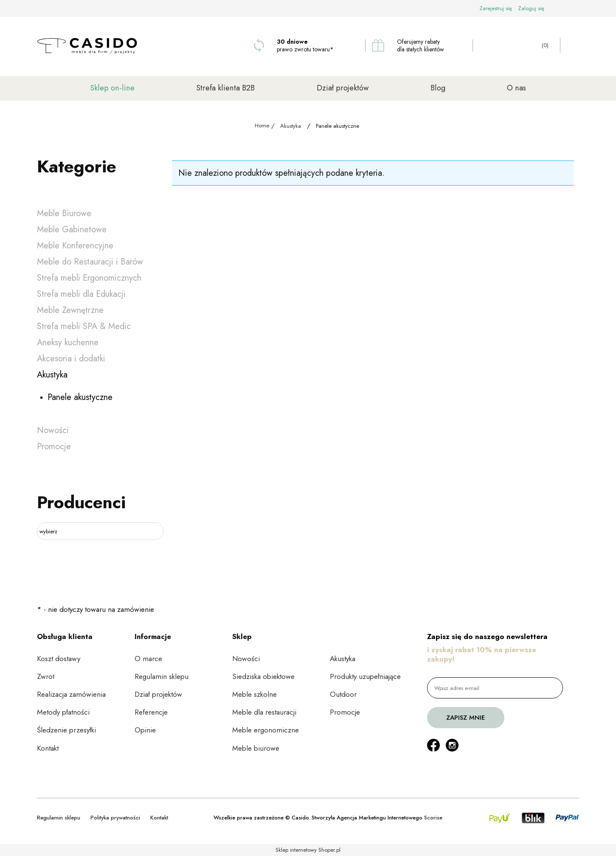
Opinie (145, 730)
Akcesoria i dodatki (71, 359)
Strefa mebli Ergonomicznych (89, 278)
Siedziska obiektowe (263, 676)
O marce (148, 659)
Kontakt (48, 748)
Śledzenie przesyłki (66, 730)
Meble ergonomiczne (266, 730)
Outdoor (343, 694)
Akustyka (52, 375)
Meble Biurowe (64, 213)
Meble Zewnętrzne (70, 310)
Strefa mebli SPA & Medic (84, 326)
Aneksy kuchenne (68, 342)
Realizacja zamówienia (71, 694)
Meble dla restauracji (264, 712)
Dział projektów (158, 694)
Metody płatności (63, 712)
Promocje (54, 446)
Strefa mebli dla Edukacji (81, 294)
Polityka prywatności (115, 818)
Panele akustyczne (80, 397)
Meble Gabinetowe (72, 229)
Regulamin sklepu (162, 676)
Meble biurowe (256, 748)
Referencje (151, 712)
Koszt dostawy (59, 659)
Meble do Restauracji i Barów (90, 262)
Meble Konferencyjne (75, 246)
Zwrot (46, 676)
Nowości (53, 430)
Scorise (433, 818)
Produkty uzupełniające (365, 676)
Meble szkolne (255, 694)
